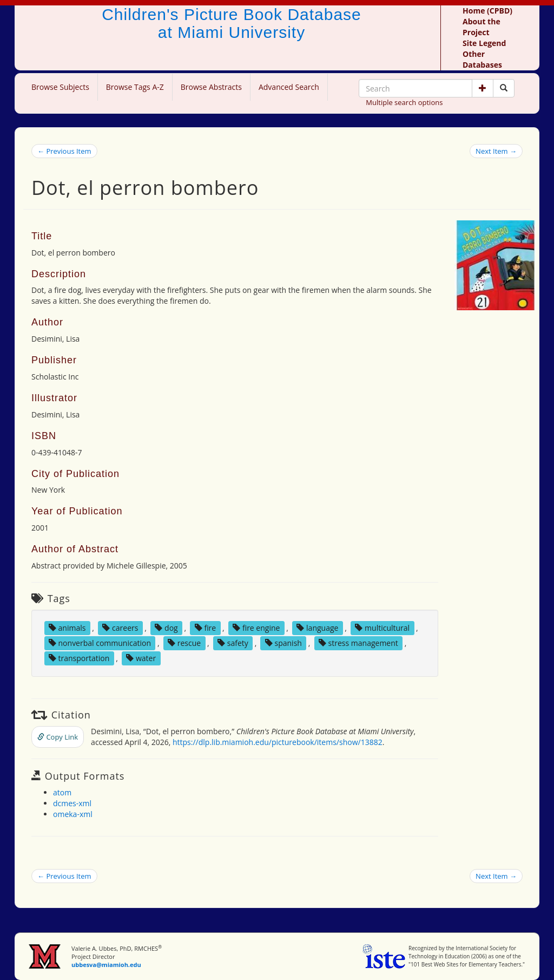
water (141, 658)
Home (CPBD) (487, 11)
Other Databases (482, 59)
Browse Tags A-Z (135, 87)
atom (62, 792)
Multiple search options (404, 102)
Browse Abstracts (211, 87)
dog (166, 628)
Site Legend (484, 43)
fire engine (256, 628)
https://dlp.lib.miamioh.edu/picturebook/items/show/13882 (278, 742)
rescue (184, 643)
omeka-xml (73, 814)
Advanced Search (289, 87)
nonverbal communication (100, 643)
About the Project (482, 27)
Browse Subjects (60, 87)
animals (67, 628)
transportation (79, 658)
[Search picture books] (504, 88)
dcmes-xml (72, 803)
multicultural (382, 628)
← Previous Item (64, 151)
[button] (483, 88)
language (317, 628)
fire (205, 628)
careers (120, 628)
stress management (358, 643)
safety (233, 643)
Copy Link (58, 737)
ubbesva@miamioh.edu (106, 965)
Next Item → (496, 151)
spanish (283, 643)
